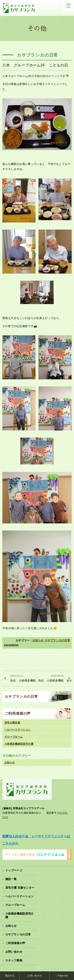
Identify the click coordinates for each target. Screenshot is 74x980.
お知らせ (38, 640)
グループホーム (14, 737)
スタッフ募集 (14, 960)
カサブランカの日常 (57, 640)
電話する (10, 976)
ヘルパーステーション (18, 730)
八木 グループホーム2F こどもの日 (35, 65)
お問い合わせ (14, 952)
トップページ (14, 870)
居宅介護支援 (12, 723)
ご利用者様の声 (18, 713)
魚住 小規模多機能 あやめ (55, 678)
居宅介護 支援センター (20, 888)
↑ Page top (62, 976)
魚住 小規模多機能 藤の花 (23, 678)
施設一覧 (11, 879)
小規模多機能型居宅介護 (19, 744)
